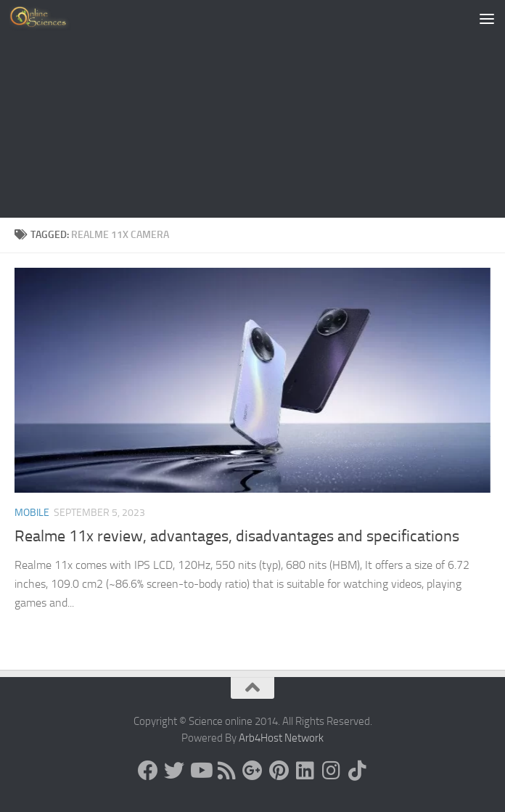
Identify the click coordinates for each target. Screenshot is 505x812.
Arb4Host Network (281, 738)
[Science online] (148, 771)
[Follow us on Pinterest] (279, 771)
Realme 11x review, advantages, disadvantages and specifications (237, 536)
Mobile (32, 513)
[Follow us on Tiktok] (357, 771)
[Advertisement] (252, 109)
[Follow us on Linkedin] (305, 771)
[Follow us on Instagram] (331, 771)
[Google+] (252, 771)
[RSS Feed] (226, 771)
